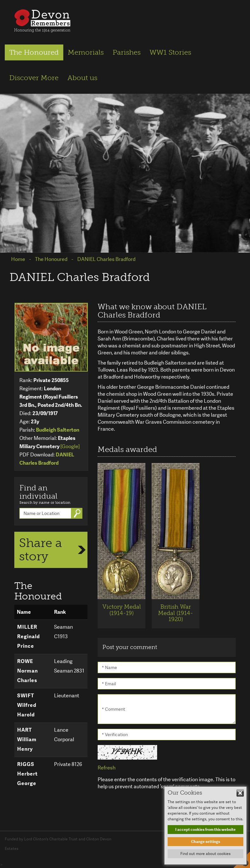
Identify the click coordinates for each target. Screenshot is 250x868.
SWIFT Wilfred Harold (27, 705)
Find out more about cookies (205, 854)
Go (78, 513)
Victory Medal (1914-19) (122, 610)
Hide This (240, 793)
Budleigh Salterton (58, 430)
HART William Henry (27, 739)
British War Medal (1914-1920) (176, 613)
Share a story (41, 550)
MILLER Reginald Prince (28, 636)
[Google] (70, 446)
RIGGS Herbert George (28, 774)
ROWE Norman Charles (28, 671)
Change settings (206, 842)
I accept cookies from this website (205, 830)
